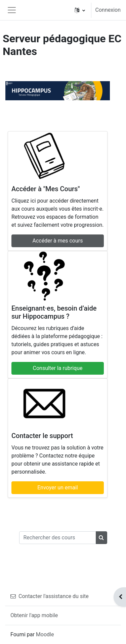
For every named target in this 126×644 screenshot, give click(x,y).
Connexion (108, 10)
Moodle (45, 634)
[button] (80, 10)
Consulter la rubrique (58, 368)
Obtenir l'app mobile (34, 615)
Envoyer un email (58, 488)
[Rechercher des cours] (58, 538)
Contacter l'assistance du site (50, 596)
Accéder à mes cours (58, 241)
